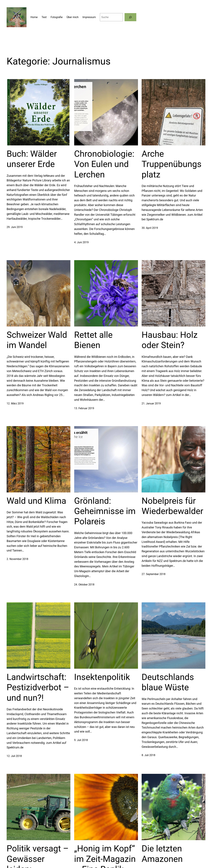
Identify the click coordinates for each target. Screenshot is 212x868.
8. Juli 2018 (148, 755)
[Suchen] (130, 17)
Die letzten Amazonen (162, 854)
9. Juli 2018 (81, 740)
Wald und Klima (36, 501)
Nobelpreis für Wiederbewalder (172, 506)
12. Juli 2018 (14, 756)
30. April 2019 (150, 228)
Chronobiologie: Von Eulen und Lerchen (104, 164)
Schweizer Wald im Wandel (37, 340)
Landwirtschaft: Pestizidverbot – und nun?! (38, 687)
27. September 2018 (154, 574)
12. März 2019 (15, 403)
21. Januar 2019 (151, 403)
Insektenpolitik (102, 677)
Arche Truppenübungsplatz (172, 164)
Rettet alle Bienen (93, 340)
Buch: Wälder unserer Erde (32, 159)
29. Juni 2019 (15, 227)
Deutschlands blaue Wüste (168, 682)
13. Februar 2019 (84, 408)
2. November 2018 (17, 559)
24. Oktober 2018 (84, 585)
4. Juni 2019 (81, 242)
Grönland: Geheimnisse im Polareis (105, 511)
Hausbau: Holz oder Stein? (170, 340)
